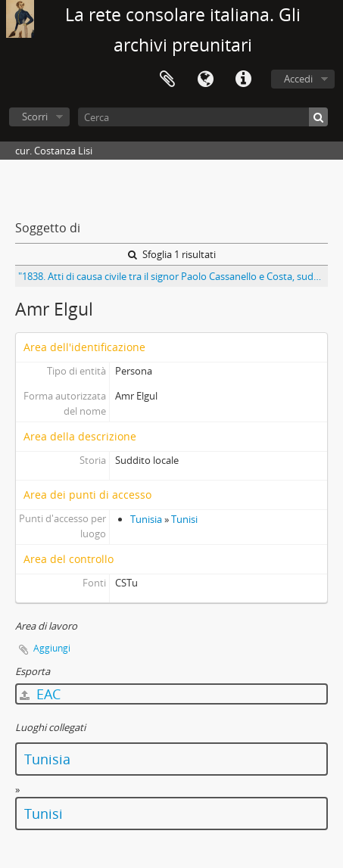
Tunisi (184, 519)
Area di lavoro (167, 79)
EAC (40, 694)
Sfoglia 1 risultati (172, 254)
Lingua (205, 79)
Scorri (35, 117)
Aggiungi (52, 648)
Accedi (298, 79)
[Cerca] (203, 117)
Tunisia (146, 519)
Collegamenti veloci (243, 79)
